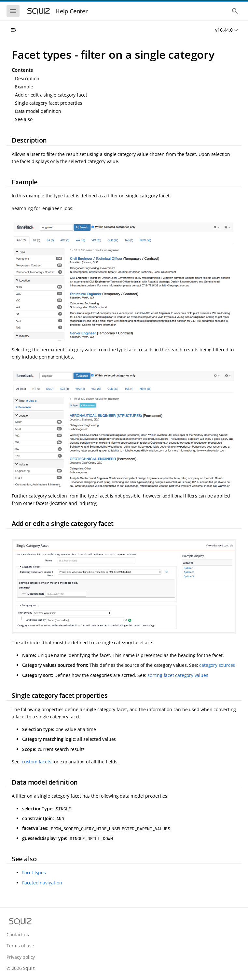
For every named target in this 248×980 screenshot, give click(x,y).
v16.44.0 (224, 30)
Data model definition (38, 111)
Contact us (18, 934)
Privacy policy (21, 957)
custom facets (36, 762)
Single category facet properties (49, 103)
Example (24, 87)
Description (27, 78)
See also (24, 119)
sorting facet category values (178, 675)
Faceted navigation (42, 883)
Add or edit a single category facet (51, 95)
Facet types (34, 873)
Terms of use (20, 946)
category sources (217, 665)
